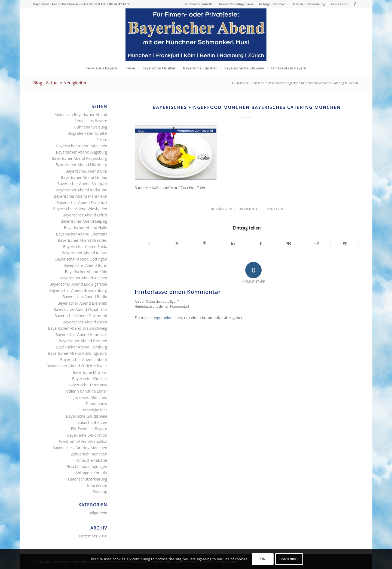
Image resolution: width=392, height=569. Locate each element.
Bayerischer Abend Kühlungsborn (78, 353)
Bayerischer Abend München (82, 146)
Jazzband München (91, 397)
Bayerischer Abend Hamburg (82, 347)
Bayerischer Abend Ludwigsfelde (78, 284)
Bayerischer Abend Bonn (85, 265)
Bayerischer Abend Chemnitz (82, 234)
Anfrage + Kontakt (272, 4)
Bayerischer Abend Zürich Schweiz (77, 366)
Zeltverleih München (89, 454)
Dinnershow (97, 404)
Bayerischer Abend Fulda (85, 247)
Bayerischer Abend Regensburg (79, 158)
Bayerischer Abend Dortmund (81, 316)
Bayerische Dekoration (87, 435)
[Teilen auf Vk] (289, 243)
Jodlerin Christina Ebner (86, 391)
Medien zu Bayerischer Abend (81, 114)
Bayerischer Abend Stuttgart (82, 184)
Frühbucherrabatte (199, 4)
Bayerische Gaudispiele (87, 416)
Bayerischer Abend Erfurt (85, 215)
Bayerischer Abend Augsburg (82, 152)
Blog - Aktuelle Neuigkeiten (60, 83)
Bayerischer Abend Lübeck (84, 360)
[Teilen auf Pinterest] (205, 243)
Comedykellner (94, 410)
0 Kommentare (249, 209)
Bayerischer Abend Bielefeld (82, 303)
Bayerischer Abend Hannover (81, 334)
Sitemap (100, 492)
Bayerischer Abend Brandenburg (78, 290)
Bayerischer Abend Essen (85, 322)
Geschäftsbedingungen (236, 4)
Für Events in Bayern (89, 429)
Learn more (289, 559)
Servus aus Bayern (91, 121)
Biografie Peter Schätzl (87, 133)
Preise (102, 140)
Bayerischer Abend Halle (86, 227)
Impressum (339, 4)
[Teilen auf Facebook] (149, 243)
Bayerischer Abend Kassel (85, 253)
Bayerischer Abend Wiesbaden (80, 209)
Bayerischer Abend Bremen (83, 341)
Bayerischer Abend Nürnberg (82, 165)
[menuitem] (199, 4)
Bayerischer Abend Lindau (84, 177)
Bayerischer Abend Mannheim (80, 196)
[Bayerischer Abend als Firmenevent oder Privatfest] (196, 35)
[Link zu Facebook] (355, 4)
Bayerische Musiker (90, 372)
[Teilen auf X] (177, 243)
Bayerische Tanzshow (88, 385)
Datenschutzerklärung (308, 4)
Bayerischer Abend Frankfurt (82, 202)
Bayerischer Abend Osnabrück (80, 309)
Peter (279, 209)
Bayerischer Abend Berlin (85, 297)
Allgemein (99, 513)
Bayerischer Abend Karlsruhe (82, 190)
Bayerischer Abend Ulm (86, 171)
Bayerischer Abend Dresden (82, 240)
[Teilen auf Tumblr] (261, 243)
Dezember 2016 (93, 536)
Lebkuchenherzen (91, 422)
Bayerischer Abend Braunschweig (78, 328)
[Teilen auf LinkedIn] (233, 243)
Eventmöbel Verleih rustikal (83, 441)
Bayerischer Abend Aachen (83, 278)
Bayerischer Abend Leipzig (84, 221)
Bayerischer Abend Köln (86, 272)
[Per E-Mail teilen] (345, 243)
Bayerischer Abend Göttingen (81, 259)
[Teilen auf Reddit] (317, 243)
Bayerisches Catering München (80, 448)
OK (263, 559)
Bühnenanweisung (91, 127)
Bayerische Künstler (90, 379)
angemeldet (163, 318)
